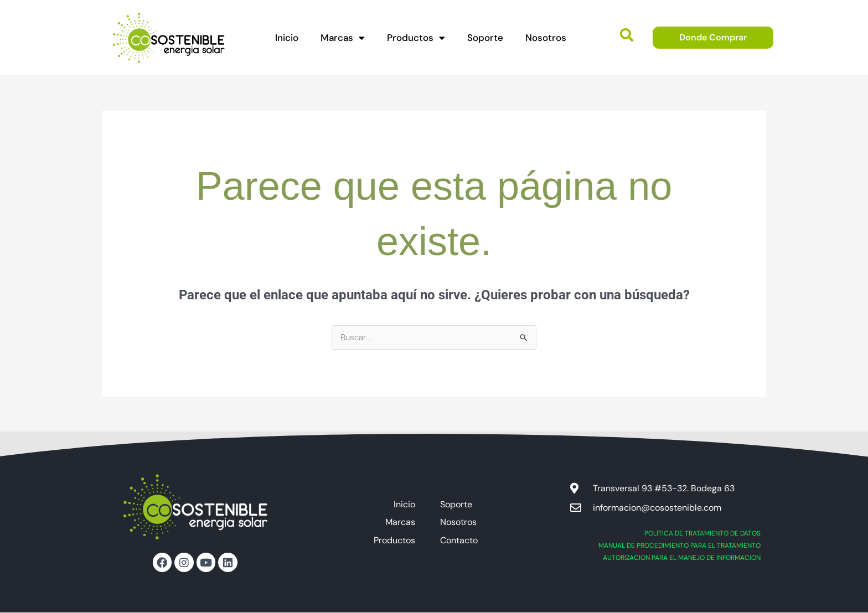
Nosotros (546, 38)
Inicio (287, 38)
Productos (416, 38)
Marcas (343, 38)
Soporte (485, 38)
